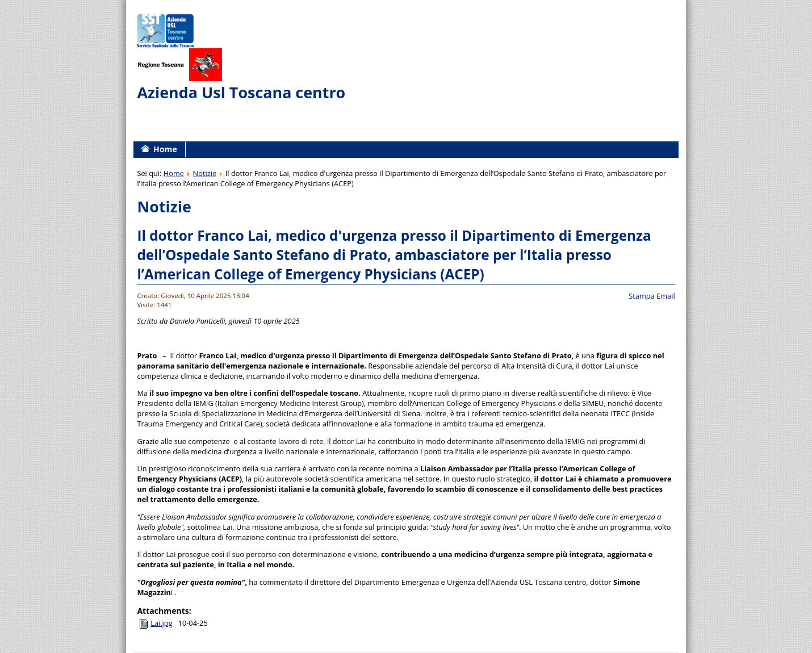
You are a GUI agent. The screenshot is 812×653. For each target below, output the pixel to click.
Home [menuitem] (165, 149)
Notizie (205, 173)
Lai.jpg (161, 623)
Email (666, 296)
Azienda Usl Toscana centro (241, 92)
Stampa (641, 296)
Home (174, 173)
